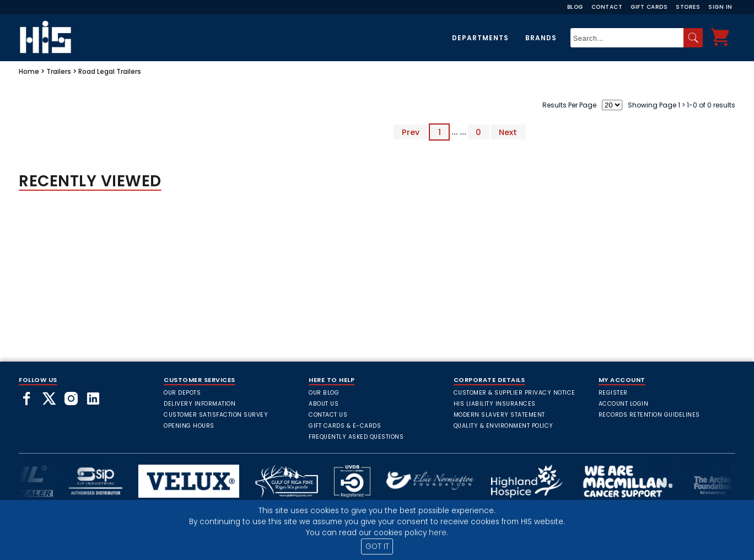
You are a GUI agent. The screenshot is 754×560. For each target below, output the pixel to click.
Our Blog (324, 393)
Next (508, 132)
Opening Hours (189, 426)
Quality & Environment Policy (503, 426)
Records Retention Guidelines (649, 415)
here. (438, 533)
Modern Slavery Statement (499, 415)
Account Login (624, 404)
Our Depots (182, 393)
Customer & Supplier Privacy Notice (515, 393)
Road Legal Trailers (110, 71)
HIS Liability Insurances (495, 404)
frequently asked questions (356, 437)
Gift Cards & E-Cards (345, 426)
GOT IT (377, 546)
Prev (411, 132)
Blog (575, 7)
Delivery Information (200, 404)
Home (29, 71)
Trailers (59, 71)
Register (613, 393)
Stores (688, 7)
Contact (607, 7)
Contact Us (328, 415)
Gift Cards (649, 7)
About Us (324, 404)
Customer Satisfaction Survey (216, 415)
